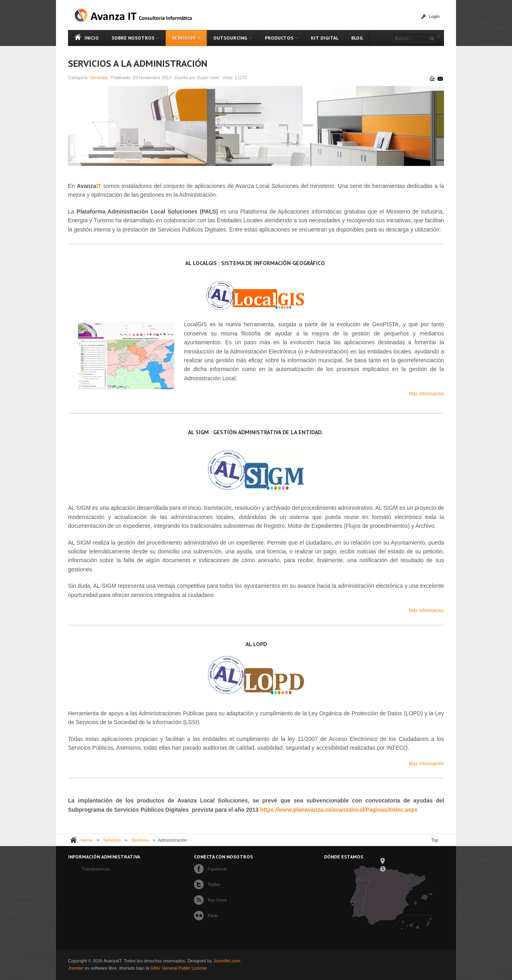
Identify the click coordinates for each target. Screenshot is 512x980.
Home (87, 840)
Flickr (213, 916)
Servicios (99, 78)
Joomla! (76, 968)
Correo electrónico (440, 78)
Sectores (140, 840)
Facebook (217, 869)
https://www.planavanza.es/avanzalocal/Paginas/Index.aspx (339, 810)
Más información (426, 394)
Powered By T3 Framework (429, 964)
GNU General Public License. (179, 968)
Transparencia (96, 869)
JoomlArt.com (227, 961)
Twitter (214, 884)
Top (435, 840)
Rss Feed (217, 900)
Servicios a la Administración (138, 63)
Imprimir (432, 78)
